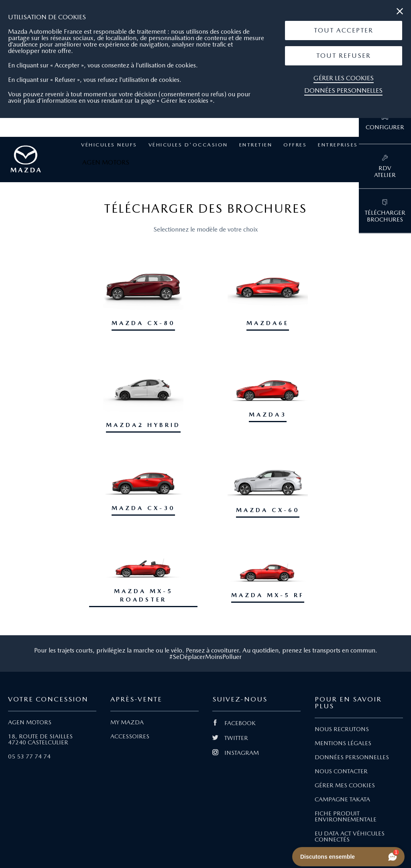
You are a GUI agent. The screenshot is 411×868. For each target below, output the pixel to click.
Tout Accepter (344, 30)
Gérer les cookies (344, 78)
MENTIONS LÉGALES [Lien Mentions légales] (343, 743)
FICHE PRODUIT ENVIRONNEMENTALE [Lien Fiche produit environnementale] (346, 816)
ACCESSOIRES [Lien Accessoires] (130, 736)
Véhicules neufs (109, 145)
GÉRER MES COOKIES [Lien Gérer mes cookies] (345, 785)
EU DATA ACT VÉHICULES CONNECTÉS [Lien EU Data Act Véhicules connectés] (350, 836)
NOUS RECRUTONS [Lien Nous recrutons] (342, 729)
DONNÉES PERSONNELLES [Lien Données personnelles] (352, 757)
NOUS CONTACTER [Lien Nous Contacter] (341, 771)
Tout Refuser (344, 56)
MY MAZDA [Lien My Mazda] (127, 722)
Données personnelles (343, 90)
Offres (295, 145)
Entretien (256, 145)
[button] (344, 30)
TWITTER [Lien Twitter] (230, 738)
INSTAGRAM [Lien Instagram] (236, 753)
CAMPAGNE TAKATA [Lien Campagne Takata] (342, 799)
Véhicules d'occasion (188, 145)
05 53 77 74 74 (29, 756)
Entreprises (338, 145)
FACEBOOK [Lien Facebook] (234, 723)
